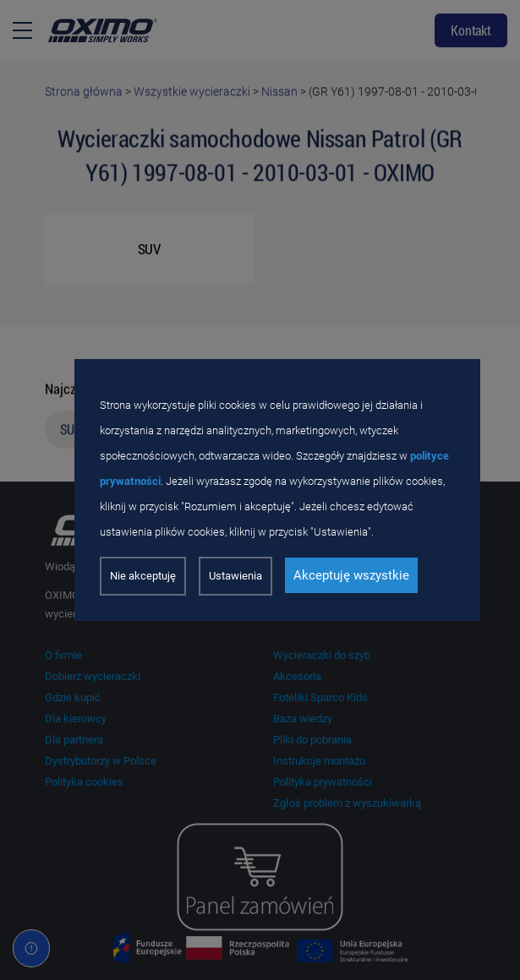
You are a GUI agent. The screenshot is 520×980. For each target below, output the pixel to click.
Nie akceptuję (143, 576)
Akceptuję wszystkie (351, 575)
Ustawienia (235, 576)
